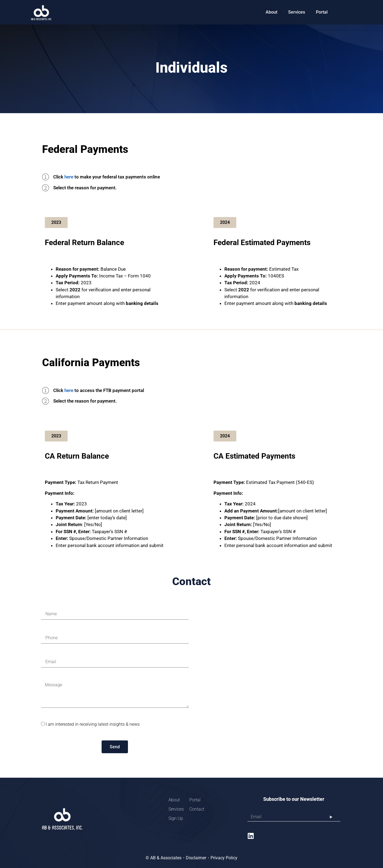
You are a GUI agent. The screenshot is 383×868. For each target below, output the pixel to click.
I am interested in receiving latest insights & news (93, 724)
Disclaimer (196, 858)
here (69, 177)
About (271, 12)
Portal (322, 12)
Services (297, 12)
